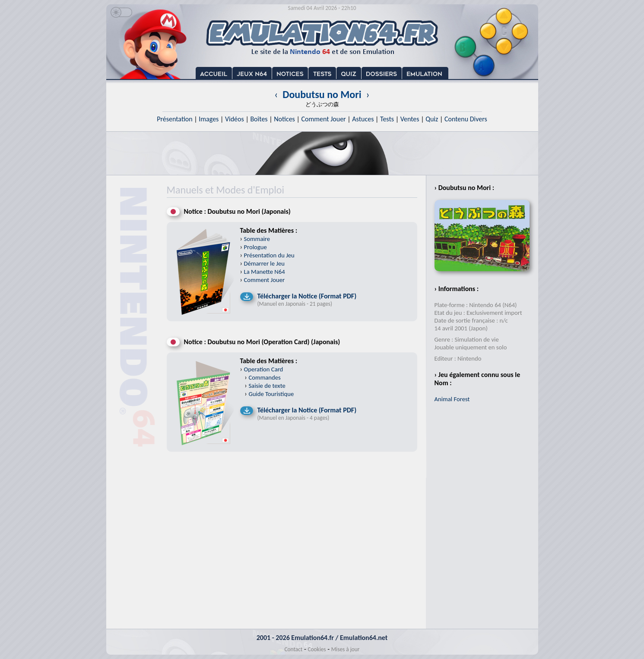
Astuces (363, 119)
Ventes (410, 119)
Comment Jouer (323, 119)
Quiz (432, 119)
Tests (387, 119)
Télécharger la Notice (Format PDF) (307, 296)
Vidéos (235, 119)
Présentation (175, 119)
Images (209, 119)
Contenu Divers (466, 119)
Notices (284, 119)
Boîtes (259, 119)
